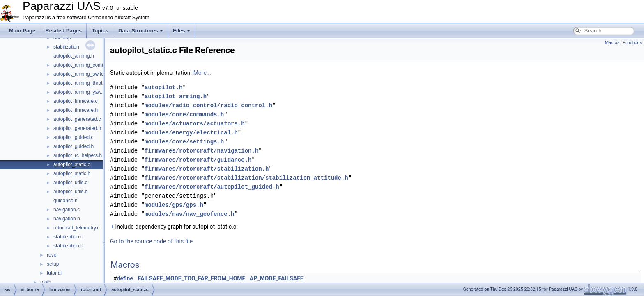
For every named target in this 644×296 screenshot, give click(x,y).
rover (52, 255)
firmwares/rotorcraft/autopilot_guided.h (212, 187)
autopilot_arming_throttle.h (83, 83)
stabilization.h (68, 246)
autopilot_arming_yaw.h (79, 92)
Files (182, 31)
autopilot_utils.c (70, 183)
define (125, 278)
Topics (100, 31)
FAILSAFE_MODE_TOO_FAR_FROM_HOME (192, 278)
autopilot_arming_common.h (84, 65)
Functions (632, 43)
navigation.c (67, 210)
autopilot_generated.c (77, 119)
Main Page (22, 31)
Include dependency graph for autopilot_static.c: (174, 227)
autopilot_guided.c (73, 137)
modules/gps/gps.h (174, 205)
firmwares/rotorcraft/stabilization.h (207, 169)
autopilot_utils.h (70, 192)
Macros (612, 43)
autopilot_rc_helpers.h (78, 155)
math (46, 282)
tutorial (54, 273)
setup (53, 264)
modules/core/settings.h (184, 142)
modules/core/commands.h (184, 114)
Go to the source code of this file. (152, 241)
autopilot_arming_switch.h (82, 74)
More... (202, 73)
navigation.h (67, 219)
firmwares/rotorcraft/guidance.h (198, 160)
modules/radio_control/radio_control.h (208, 105)
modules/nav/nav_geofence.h (189, 214)
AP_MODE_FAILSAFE (277, 278)
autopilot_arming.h (74, 56)
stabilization (66, 47)
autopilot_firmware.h (76, 110)
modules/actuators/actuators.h (195, 124)
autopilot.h (163, 87)
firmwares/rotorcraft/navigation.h (201, 151)
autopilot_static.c (72, 164)
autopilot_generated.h (77, 128)
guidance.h (66, 201)
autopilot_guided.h (74, 146)
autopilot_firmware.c (75, 101)
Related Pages (63, 31)
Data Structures (141, 31)
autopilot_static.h (72, 173)
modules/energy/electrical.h (191, 133)
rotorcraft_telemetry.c (76, 228)
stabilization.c (68, 237)
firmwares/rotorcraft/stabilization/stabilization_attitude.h (246, 178)
